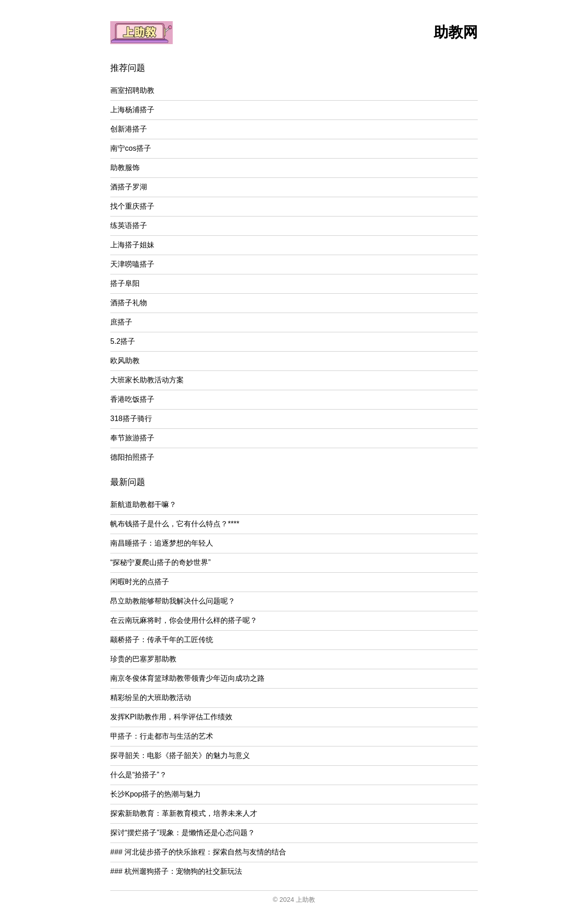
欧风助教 (125, 361)
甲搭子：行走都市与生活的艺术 (162, 736)
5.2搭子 (123, 341)
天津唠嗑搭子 (132, 264)
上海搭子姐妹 (132, 245)
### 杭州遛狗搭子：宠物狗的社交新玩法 (176, 871)
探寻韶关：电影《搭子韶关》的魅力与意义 (180, 755)
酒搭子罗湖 (129, 187)
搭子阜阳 (125, 283)
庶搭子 (121, 322)
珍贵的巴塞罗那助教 (143, 659)
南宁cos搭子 (131, 148)
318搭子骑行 (131, 419)
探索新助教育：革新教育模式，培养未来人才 (184, 813)
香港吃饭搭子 (132, 399)
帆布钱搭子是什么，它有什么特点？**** (175, 524)
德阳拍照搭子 (132, 457)
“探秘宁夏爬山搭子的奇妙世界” (161, 562)
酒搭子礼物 (129, 303)
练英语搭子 (129, 225)
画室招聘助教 (132, 90)
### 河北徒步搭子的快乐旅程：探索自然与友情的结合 (198, 852)
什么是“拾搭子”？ (139, 775)
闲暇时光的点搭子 (140, 582)
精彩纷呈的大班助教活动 (151, 698)
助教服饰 (125, 168)
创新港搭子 (129, 129)
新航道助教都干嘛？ (143, 504)
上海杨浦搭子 (132, 110)
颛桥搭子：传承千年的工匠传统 (162, 640)
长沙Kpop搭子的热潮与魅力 (155, 794)
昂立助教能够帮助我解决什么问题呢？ (173, 601)
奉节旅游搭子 (132, 438)
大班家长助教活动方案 (147, 380)
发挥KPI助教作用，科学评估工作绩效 (171, 717)
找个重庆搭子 (132, 206)
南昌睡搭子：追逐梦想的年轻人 (162, 543)
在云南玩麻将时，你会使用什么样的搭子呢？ (184, 620)
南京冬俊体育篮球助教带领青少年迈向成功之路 (187, 678)
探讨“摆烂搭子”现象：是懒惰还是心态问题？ (183, 833)
